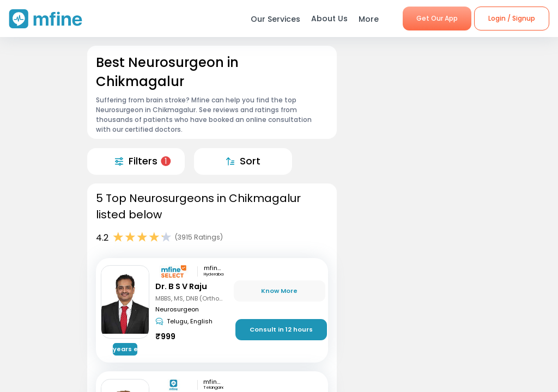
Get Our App (437, 18)
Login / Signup (512, 18)
